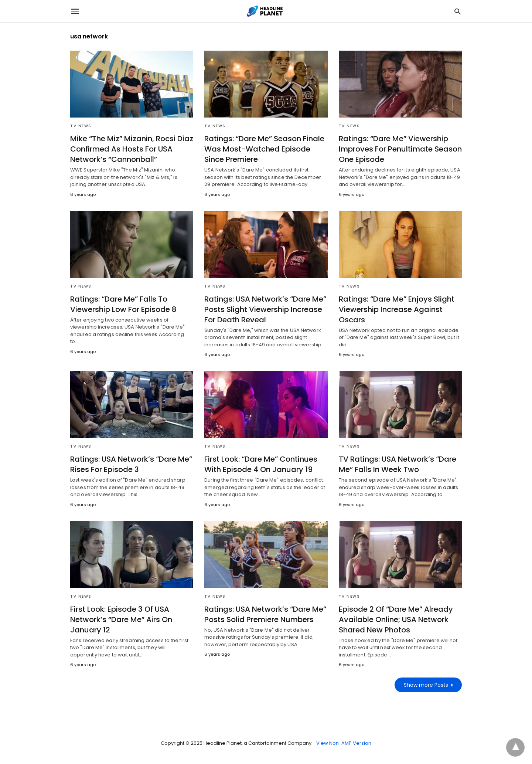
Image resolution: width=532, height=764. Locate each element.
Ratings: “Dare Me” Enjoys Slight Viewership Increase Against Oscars (397, 309)
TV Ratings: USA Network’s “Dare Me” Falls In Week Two (398, 464)
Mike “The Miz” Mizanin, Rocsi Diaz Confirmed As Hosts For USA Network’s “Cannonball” (132, 149)
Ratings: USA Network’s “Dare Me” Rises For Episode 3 (131, 464)
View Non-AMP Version (344, 743)
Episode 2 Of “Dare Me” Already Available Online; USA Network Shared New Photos (396, 619)
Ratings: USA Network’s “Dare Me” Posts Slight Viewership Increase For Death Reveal (265, 309)
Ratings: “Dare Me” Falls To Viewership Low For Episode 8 (123, 304)
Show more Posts (426, 685)
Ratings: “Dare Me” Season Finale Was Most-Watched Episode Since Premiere (264, 149)
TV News (81, 126)
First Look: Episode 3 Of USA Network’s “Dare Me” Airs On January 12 (121, 619)
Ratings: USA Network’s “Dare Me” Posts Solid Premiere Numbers (265, 614)
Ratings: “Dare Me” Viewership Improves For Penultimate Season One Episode (400, 149)
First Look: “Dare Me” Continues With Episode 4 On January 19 (261, 464)
